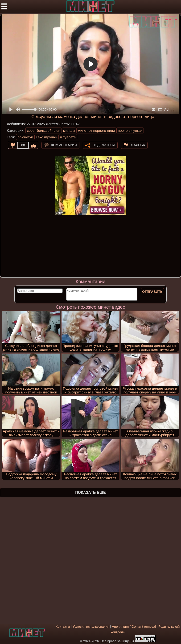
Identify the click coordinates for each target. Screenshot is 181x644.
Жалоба (138, 145)
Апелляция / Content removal (134, 627)
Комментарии (64, 145)
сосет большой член (44, 130)
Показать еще (90, 493)
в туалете (68, 137)
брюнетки (25, 137)
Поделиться (104, 145)
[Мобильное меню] (4, 6)
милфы (69, 130)
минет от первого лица (96, 130)
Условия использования (91, 627)
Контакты (63, 627)
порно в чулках (130, 130)
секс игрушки (47, 137)
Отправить (152, 292)
